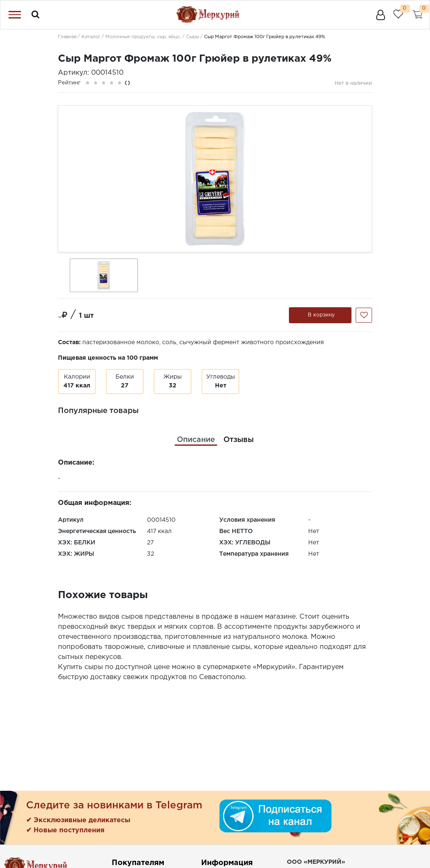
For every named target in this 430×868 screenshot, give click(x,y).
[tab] (196, 440)
